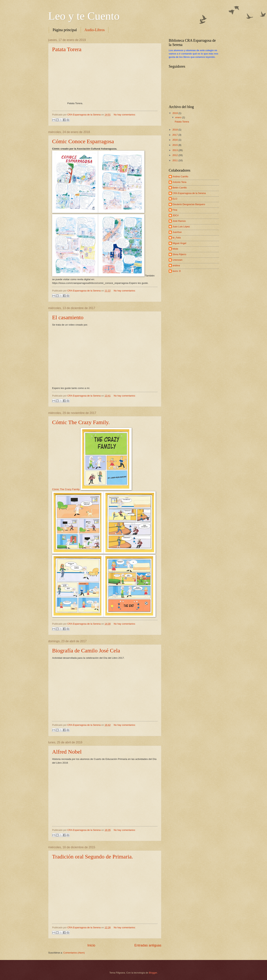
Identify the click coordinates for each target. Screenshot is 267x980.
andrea (176, 265)
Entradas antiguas (148, 945)
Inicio (91, 945)
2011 (175, 160)
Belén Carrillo (180, 188)
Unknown (177, 260)
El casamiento (68, 317)
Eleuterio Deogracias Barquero (189, 204)
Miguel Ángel (179, 243)
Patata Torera (67, 49)
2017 (175, 135)
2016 (175, 140)
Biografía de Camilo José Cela (86, 650)
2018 (175, 130)
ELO (175, 199)
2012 (175, 155)
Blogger (153, 973)
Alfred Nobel (67, 752)
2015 (175, 145)
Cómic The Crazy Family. (81, 422)
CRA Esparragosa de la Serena (189, 193)
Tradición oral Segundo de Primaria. (93, 857)
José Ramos (179, 221)
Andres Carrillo (180, 176)
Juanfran (177, 232)
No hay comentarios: (125, 115)
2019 (175, 113)
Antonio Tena (179, 182)
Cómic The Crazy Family (66, 489)
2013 (175, 150)
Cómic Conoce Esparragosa (83, 141)
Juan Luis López (181, 227)
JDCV (176, 215)
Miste (175, 249)
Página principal (65, 30)
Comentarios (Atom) (74, 953)
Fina (175, 210)
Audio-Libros (95, 30)
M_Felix (177, 238)
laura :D (177, 271)
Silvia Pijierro (179, 254)
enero (179, 117)
